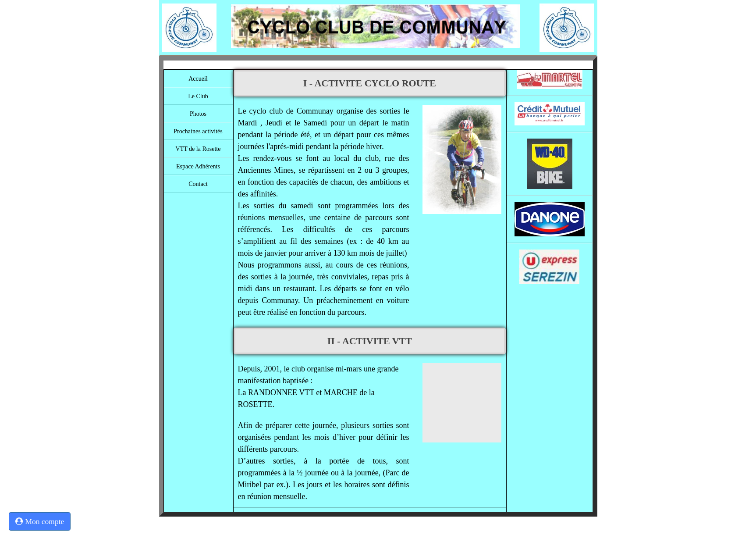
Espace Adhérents (198, 166)
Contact (198, 184)
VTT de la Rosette (198, 149)
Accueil (198, 79)
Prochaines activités (198, 131)
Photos (198, 114)
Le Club (198, 96)
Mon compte (40, 521)
